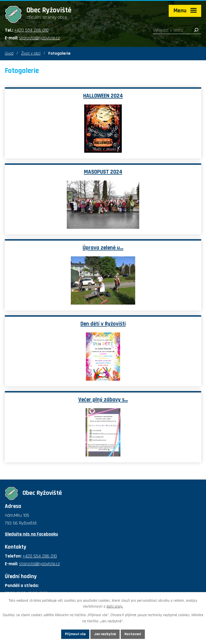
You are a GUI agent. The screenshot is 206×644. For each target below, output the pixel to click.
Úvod (9, 53)
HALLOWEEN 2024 (103, 96)
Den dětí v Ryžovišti (103, 324)
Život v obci (31, 53)
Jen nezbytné (105, 634)
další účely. (115, 607)
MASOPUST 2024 (103, 172)
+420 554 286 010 (31, 30)
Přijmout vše (75, 634)
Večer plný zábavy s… (103, 400)
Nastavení (133, 634)
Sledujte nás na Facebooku (31, 534)
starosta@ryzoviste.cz (39, 38)
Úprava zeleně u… (103, 248)
